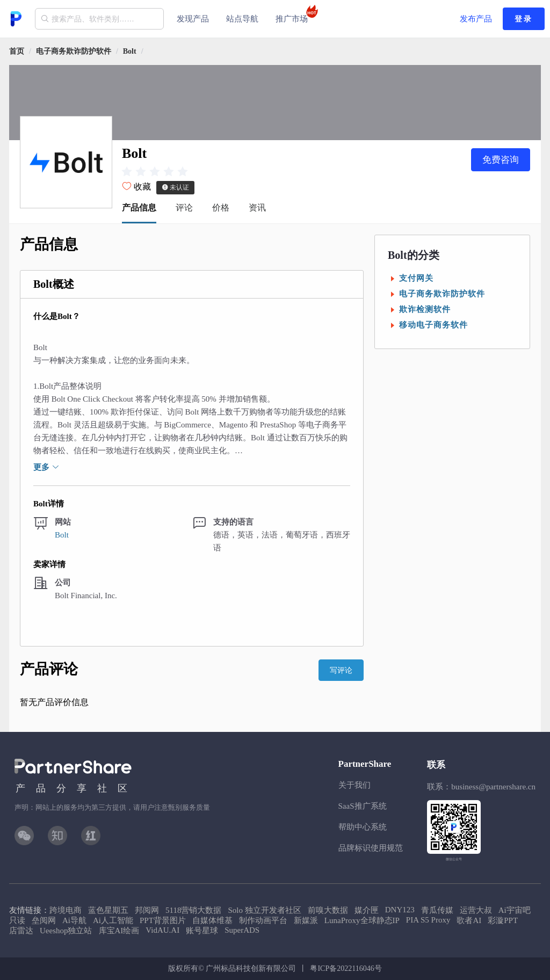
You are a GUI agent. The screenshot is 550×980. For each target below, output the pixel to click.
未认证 (175, 187)
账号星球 (202, 931)
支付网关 (416, 278)
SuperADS (242, 930)
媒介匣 (367, 910)
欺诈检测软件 (425, 309)
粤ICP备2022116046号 (346, 968)
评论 (184, 208)
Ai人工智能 (113, 920)
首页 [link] (17, 51)
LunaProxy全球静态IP (362, 920)
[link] (74, 51)
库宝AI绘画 (119, 931)
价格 (221, 208)
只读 (17, 920)
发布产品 (476, 19)
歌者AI (469, 920)
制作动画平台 (263, 920)
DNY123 (400, 910)
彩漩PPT (503, 920)
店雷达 (21, 931)
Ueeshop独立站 (66, 931)
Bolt (130, 51)
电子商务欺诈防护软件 (74, 51)
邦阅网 (147, 910)
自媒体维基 (212, 920)
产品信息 (139, 208)
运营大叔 (476, 910)
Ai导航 (74, 920)
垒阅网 (44, 920)
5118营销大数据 (193, 910)
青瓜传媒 (437, 910)
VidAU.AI (162, 930)
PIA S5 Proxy (428, 920)
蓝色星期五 (108, 910)
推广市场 (295, 14)
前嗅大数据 (328, 910)
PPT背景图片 (163, 920)
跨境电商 (66, 910)
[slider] (155, 171)
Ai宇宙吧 (515, 910)
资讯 (257, 208)
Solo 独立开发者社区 (264, 910)
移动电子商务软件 (433, 325)
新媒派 (306, 920)
